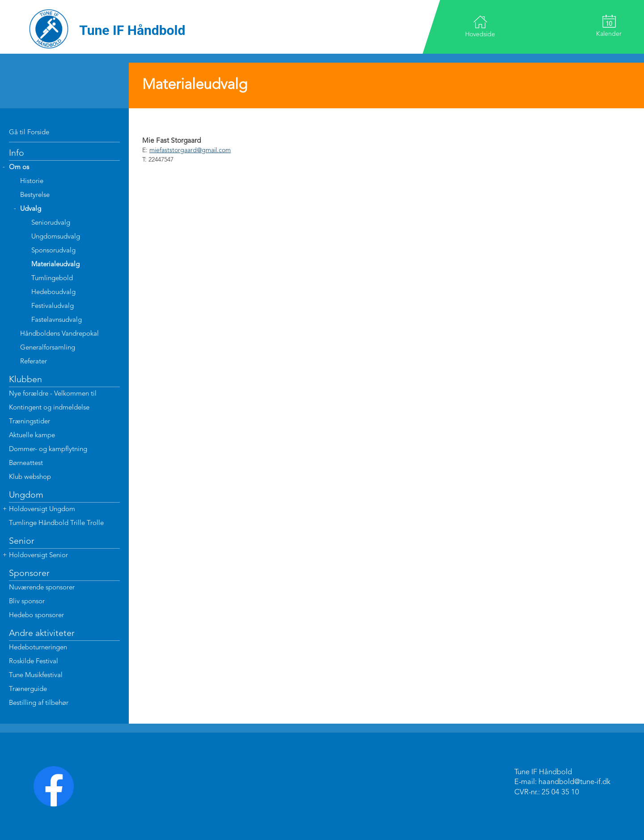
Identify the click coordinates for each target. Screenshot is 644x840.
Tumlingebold (52, 279)
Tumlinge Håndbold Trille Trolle (56, 523)
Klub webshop (30, 477)
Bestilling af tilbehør (39, 703)
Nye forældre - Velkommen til (53, 394)
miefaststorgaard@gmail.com (190, 150)
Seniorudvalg (51, 223)
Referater (34, 362)
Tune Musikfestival (36, 676)
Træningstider (30, 422)
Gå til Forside (29, 133)
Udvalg (31, 209)
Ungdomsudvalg (56, 237)
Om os (19, 168)
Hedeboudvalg (53, 292)
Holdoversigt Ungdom (42, 510)
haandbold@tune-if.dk (574, 782)
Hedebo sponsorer (36, 616)
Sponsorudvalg (53, 251)
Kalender (609, 26)
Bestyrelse (35, 195)
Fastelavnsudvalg (57, 320)
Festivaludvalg (53, 306)
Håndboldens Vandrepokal (59, 334)
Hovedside (480, 26)
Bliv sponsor (27, 602)
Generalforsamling (48, 348)
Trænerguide (28, 689)
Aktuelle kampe (32, 436)
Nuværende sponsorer (42, 588)
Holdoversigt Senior (38, 556)
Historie (32, 181)
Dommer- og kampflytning (48, 450)
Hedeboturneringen (38, 648)
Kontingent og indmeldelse (49, 408)
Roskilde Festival (34, 662)
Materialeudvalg (55, 265)
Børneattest (26, 463)
